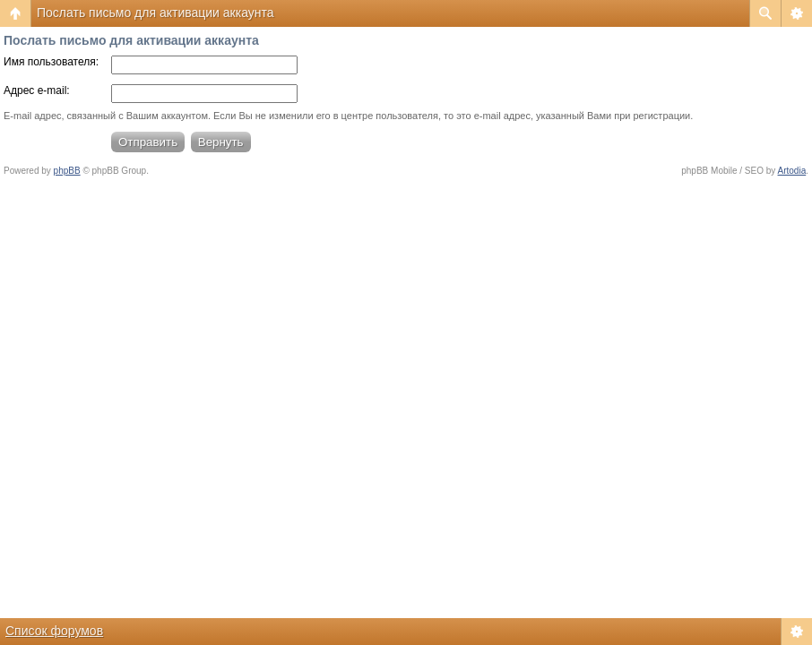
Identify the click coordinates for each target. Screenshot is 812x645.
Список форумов (54, 631)
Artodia (792, 171)
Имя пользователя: (51, 62)
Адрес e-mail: (37, 90)
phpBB (67, 171)
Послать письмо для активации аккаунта (155, 13)
